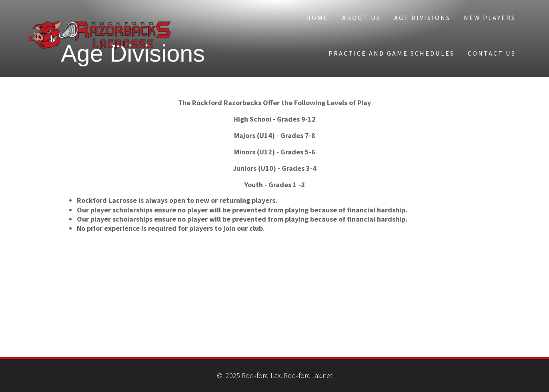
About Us (362, 18)
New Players (490, 18)
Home (317, 18)
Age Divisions (422, 18)
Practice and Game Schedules (392, 53)
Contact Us (492, 53)
